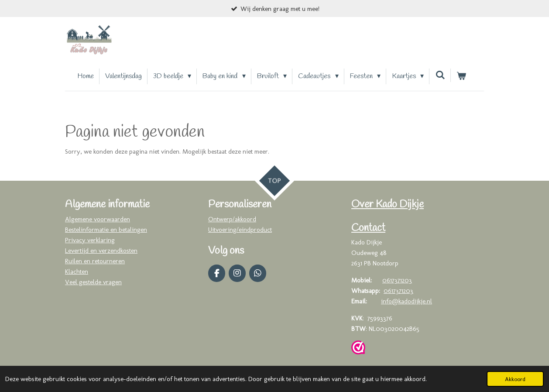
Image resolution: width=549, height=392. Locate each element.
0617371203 (397, 280)
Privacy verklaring (90, 240)
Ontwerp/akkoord (232, 219)
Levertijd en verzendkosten (101, 251)
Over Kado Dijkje (388, 205)
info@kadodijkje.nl (407, 301)
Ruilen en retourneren (95, 261)
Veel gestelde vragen (93, 282)
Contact (368, 228)
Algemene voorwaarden (98, 219)
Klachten (77, 272)
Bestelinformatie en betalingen (106, 230)
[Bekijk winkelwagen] (461, 76)
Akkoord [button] (515, 379)
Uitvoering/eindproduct (240, 230)
